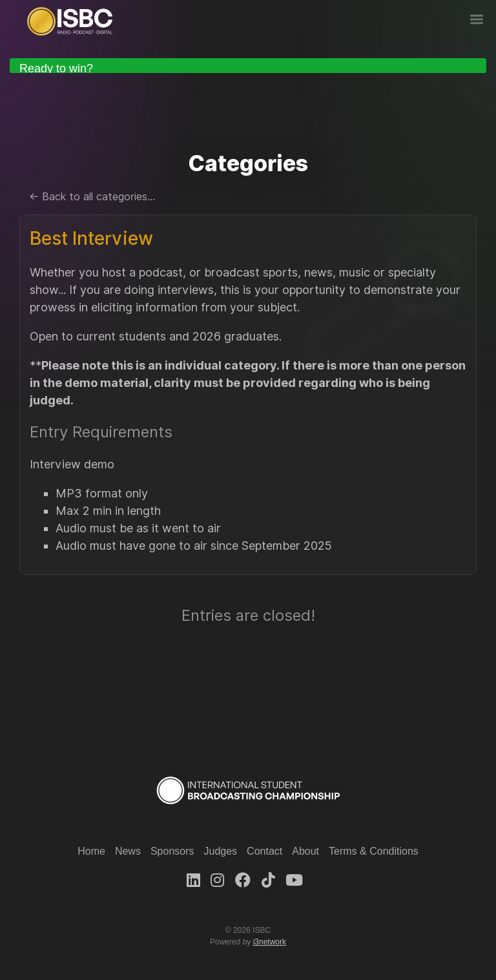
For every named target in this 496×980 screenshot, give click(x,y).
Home (91, 851)
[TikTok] (268, 880)
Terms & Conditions (374, 851)
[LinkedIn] (193, 880)
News (128, 851)
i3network (270, 942)
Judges (221, 851)
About (305, 851)
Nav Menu (477, 19)
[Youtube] (294, 880)
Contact (264, 851)
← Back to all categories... (92, 197)
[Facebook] (243, 880)
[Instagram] (217, 880)
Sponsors (172, 851)
